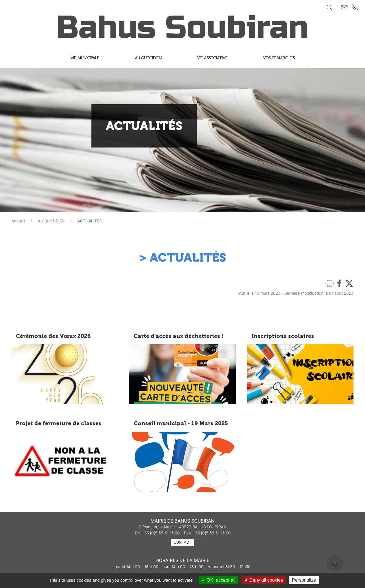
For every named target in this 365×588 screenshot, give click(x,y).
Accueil (18, 221)
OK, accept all (219, 580)
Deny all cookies (264, 580)
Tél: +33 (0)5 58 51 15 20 (157, 533)
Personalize (304, 580)
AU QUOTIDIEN (51, 221)
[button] (329, 7)
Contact (182, 542)
